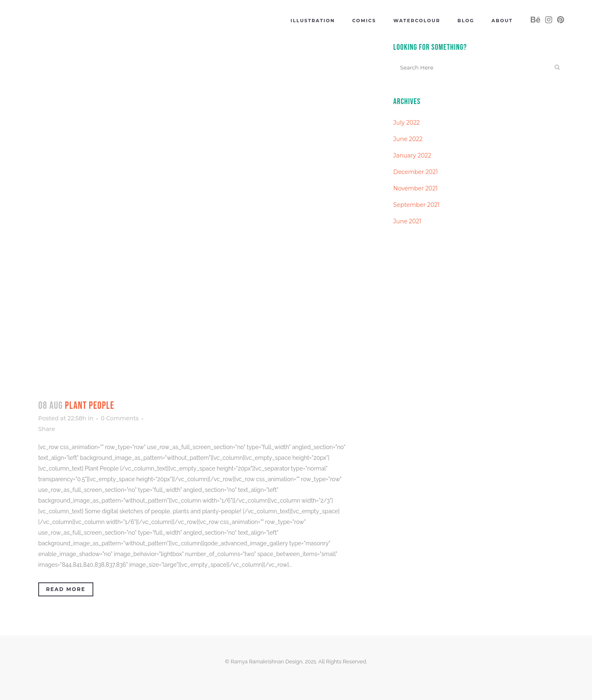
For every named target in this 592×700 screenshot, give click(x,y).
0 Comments (120, 418)
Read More (66, 589)
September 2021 (417, 205)
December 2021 (416, 172)
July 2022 (407, 123)
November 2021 (416, 188)
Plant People (90, 406)
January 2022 (412, 155)
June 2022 (408, 139)
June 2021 (407, 221)
